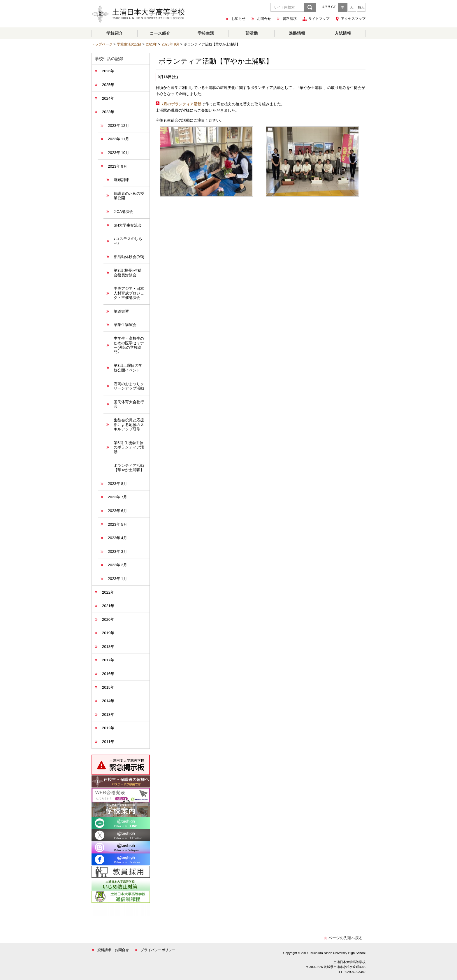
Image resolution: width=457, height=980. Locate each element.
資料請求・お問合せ (113, 950)
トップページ (102, 44)
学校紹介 (115, 33)
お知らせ (238, 19)
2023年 (152, 44)
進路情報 (297, 33)
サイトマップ (319, 19)
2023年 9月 (171, 44)
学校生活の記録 (129, 44)
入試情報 (343, 33)
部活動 (252, 33)
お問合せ (264, 19)
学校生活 (206, 33)
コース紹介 (160, 33)
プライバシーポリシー (158, 950)
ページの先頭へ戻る (346, 938)
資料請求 (290, 19)
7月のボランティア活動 (181, 104)
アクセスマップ (353, 19)
